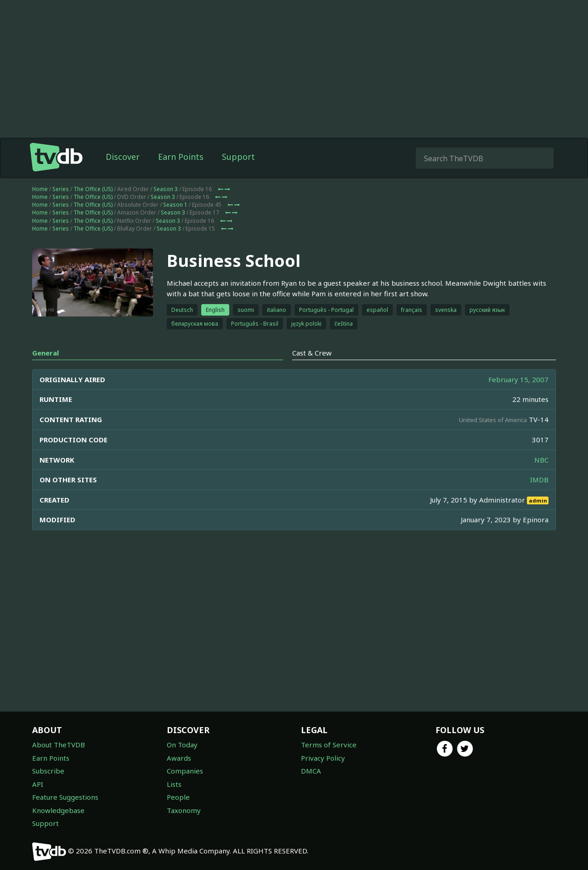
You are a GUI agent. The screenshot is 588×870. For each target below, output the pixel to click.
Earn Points (181, 157)
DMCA (311, 771)
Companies (185, 771)
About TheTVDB (59, 745)
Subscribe (48, 771)
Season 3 (166, 189)
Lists (174, 784)
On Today (182, 745)
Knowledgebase (58, 810)
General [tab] (45, 353)
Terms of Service (329, 745)
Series (61, 189)
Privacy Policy (323, 758)
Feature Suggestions (65, 797)
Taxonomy (184, 810)
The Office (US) (93, 189)
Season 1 (175, 205)
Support (238, 157)
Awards (179, 758)
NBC (541, 460)
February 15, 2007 (518, 379)
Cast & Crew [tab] (312, 353)
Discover (123, 157)
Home (40, 189)
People (178, 797)
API (38, 784)
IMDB (539, 480)
